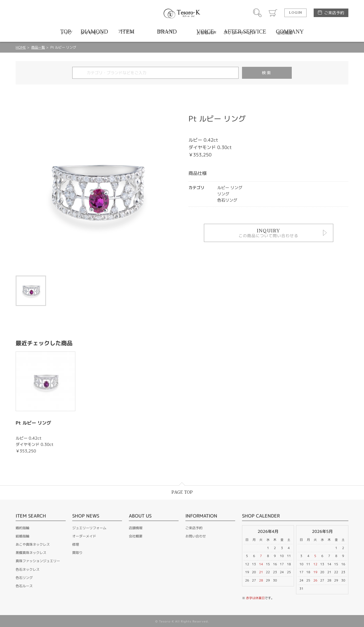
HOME (21, 47)
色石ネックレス (28, 569)
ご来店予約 (334, 13)
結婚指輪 (22, 536)
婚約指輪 (22, 528)
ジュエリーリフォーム (89, 528)
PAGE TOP (182, 492)
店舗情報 (136, 528)
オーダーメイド (84, 536)
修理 (76, 544)
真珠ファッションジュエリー (38, 561)
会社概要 (136, 536)
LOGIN (295, 13)
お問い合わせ (196, 536)
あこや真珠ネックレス (33, 544)
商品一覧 (38, 47)
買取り (77, 553)
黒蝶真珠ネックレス (31, 553)
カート (273, 13)
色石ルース (24, 586)
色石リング (24, 578)
